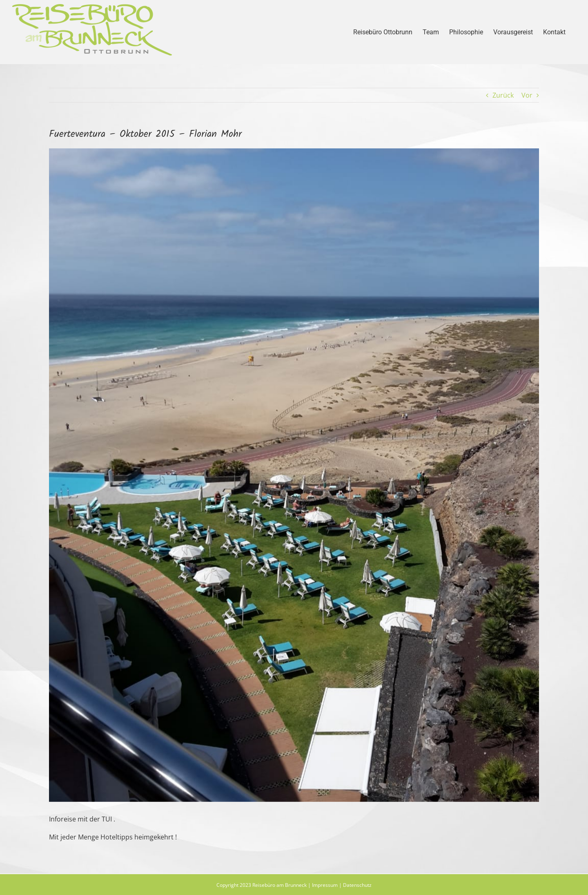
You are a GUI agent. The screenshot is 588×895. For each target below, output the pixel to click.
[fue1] (294, 475)
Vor (527, 95)
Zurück (503, 95)
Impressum (325, 885)
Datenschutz (357, 885)
